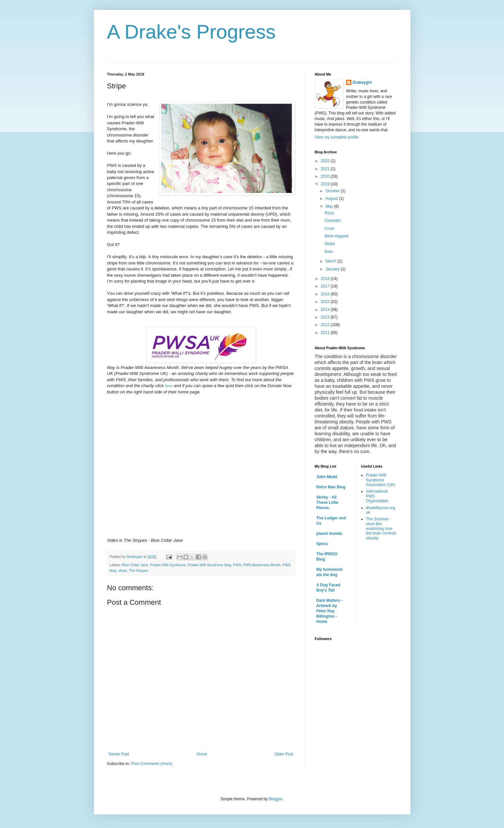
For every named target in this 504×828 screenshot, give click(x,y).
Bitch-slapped (336, 236)
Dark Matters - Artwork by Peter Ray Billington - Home (330, 611)
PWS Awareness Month (262, 565)
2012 (326, 325)
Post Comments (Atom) (152, 764)
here (169, 386)
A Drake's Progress (192, 32)
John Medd (327, 477)
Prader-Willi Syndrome (168, 565)
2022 (326, 161)
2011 (326, 333)
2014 (326, 310)
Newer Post (119, 754)
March (331, 261)
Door (329, 252)
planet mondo (329, 534)
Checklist (332, 221)
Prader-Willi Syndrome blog (209, 565)
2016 (326, 294)
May (330, 206)
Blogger (276, 799)
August (332, 199)
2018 (326, 279)
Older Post (284, 754)
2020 (326, 176)
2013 (326, 317)
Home (202, 754)
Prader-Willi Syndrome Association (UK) (381, 480)
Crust (329, 229)
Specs (322, 544)
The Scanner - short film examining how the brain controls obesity (381, 529)
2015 (326, 302)
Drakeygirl (362, 82)
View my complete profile (337, 137)
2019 (326, 184)
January (333, 269)
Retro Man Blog (331, 487)
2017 (326, 286)
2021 (326, 169)
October (333, 191)
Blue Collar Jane (135, 565)
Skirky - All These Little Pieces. (327, 503)
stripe (123, 570)
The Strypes (138, 570)
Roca (329, 213)
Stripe (329, 244)
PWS (237, 565)
